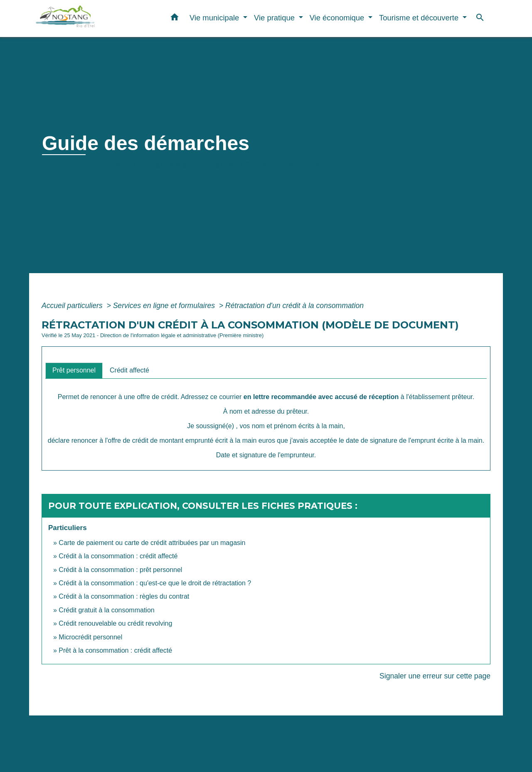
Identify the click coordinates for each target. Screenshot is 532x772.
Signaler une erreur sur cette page (435, 676)
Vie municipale (105, 165)
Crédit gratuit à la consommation (106, 610)
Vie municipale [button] (215, 18)
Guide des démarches (284, 165)
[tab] (74, 370)
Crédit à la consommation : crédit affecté (118, 556)
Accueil (57, 165)
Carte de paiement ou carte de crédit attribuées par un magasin (152, 543)
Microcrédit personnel (90, 637)
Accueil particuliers (73, 306)
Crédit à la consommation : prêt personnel (120, 570)
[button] (175, 19)
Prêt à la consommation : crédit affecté (115, 650)
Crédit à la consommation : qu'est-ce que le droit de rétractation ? (155, 583)
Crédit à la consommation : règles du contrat (125, 596)
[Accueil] (87, 18)
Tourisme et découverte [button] (420, 18)
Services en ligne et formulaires (165, 306)
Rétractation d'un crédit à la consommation (294, 306)
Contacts (64, 749)
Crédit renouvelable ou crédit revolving (115, 623)
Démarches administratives (188, 165)
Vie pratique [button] (275, 18)
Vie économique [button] (338, 18)
